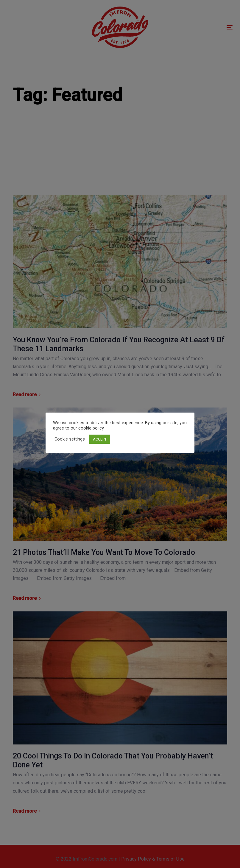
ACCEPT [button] (100, 439)
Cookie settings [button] (70, 439)
